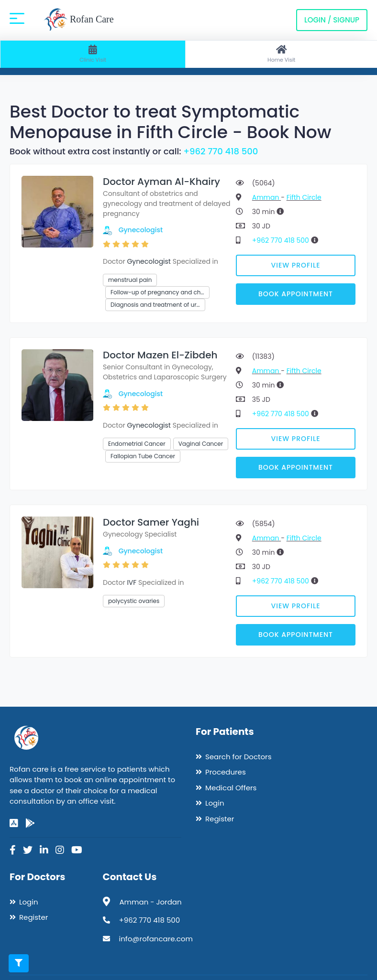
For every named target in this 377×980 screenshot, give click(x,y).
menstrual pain (130, 280)
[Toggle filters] (19, 963)
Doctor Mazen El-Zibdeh (160, 355)
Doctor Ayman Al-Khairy (161, 182)
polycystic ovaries (134, 601)
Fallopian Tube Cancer (143, 456)
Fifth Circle (304, 197)
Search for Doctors (238, 757)
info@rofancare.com (156, 939)
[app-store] (14, 823)
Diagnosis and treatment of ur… (155, 305)
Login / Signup (332, 20)
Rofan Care (79, 20)
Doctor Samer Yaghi (151, 522)
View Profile (296, 265)
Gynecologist (141, 230)
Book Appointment (296, 294)
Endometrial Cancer (137, 444)
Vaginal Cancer (201, 444)
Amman (266, 197)
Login (215, 803)
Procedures (226, 772)
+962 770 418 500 (221, 151)
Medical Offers (231, 788)
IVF (132, 582)
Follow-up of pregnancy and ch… (157, 292)
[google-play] (30, 823)
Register (220, 819)
